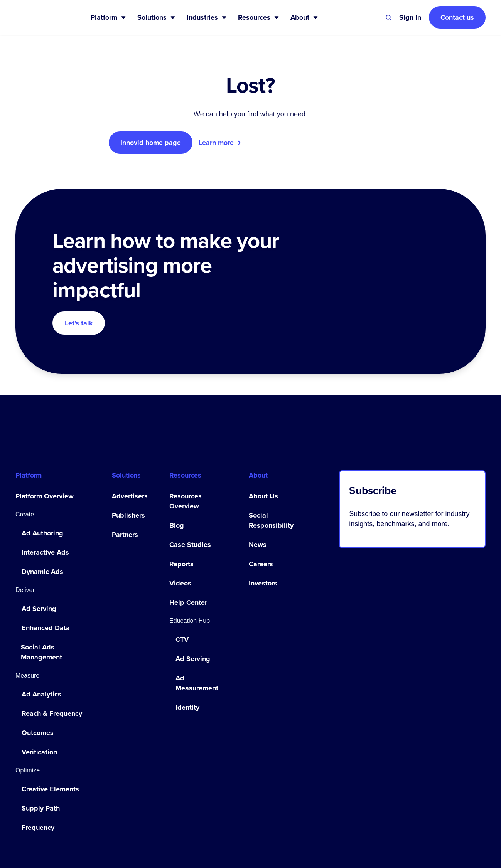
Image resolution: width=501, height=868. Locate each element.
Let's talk (79, 323)
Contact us (457, 17)
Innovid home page (151, 143)
